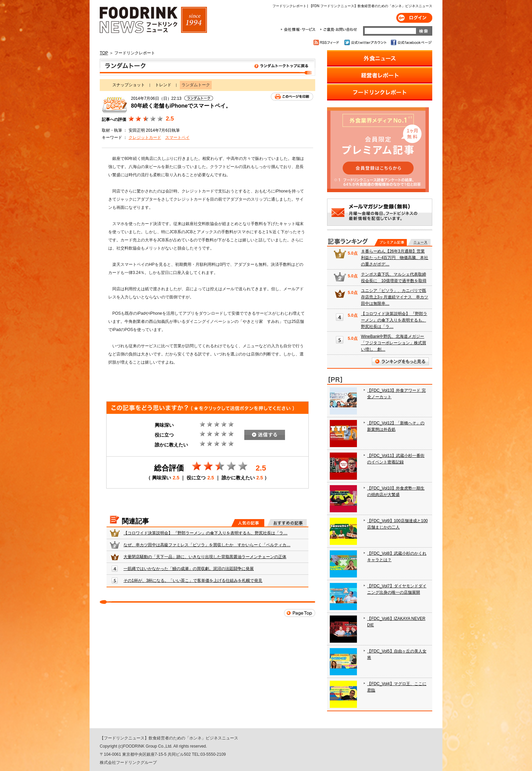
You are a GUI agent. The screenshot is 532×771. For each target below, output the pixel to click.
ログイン (414, 18)
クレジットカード (145, 137)
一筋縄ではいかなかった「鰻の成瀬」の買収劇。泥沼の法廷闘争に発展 (189, 569)
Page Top (300, 613)
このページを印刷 (292, 97)
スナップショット (129, 85)
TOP (104, 53)
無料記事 (419, 242)
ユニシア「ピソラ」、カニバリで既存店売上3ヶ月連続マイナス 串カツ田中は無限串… (395, 297)
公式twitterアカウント (366, 42)
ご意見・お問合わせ (338, 30)
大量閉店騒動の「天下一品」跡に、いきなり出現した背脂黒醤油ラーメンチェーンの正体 (205, 557)
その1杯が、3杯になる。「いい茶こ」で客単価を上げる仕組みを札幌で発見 (193, 581)
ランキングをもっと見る (400, 361)
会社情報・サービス (299, 30)
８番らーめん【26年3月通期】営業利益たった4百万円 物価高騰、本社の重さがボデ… (395, 258)
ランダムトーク (207, 67)
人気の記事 (248, 523)
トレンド (163, 85)
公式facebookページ (411, 42)
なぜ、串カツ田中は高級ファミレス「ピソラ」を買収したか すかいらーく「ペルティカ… (207, 545)
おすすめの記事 (287, 523)
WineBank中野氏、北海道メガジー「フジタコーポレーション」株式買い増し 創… (394, 343)
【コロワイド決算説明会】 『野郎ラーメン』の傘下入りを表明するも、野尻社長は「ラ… (205, 533)
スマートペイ (177, 137)
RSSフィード (327, 42)
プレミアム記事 (391, 242)
